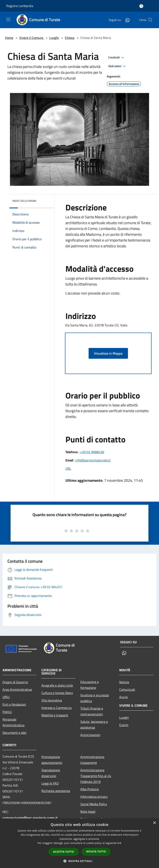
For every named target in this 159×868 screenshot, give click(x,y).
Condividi (117, 58)
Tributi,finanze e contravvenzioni (92, 711)
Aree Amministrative (17, 689)
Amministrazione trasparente (92, 760)
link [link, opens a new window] (119, 843)
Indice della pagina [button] (24, 201)
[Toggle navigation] (8, 19)
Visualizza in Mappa (108, 353)
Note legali (88, 811)
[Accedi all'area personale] (141, 6)
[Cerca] (150, 20)
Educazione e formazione (90, 685)
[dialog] (79, 843)
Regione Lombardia (20, 6)
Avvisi (123, 697)
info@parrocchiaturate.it (93, 460)
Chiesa (70, 38)
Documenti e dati (14, 733)
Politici (7, 712)
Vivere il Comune (32, 38)
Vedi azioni (118, 66)
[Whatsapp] (126, 20)
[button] (79, 861)
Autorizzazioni (90, 735)
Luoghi (54, 38)
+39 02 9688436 (92, 452)
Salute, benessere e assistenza (94, 724)
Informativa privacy (94, 797)
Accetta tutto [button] (64, 852)
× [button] (154, 823)
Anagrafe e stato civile (57, 685)
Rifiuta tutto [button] (96, 852)
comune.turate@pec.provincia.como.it (30, 818)
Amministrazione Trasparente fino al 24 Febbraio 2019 (96, 776)
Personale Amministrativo (13, 722)
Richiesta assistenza (56, 791)
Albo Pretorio (90, 789)
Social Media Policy (94, 804)
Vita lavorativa (52, 700)
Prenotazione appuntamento (52, 760)
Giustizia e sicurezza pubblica (95, 698)
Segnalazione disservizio (51, 773)
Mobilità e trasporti (55, 715)
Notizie (124, 682)
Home (9, 38)
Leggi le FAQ (50, 783)
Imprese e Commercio (57, 708)
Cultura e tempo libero (57, 693)
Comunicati (127, 689)
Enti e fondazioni (14, 704)
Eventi (124, 725)
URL (68, 468)
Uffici (6, 697)
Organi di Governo (15, 682)
